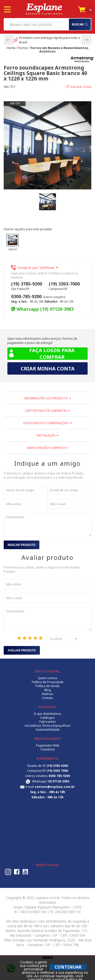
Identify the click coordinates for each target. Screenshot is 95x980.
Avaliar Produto (22, 650)
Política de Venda (47, 686)
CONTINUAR (68, 967)
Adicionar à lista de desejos (69, 87)
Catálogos (47, 718)
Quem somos (48, 678)
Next (86, 40)
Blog (48, 690)
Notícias (48, 694)
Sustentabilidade (48, 730)
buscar (80, 24)
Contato (47, 698)
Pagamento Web (48, 746)
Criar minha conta (48, 369)
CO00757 (13, 243)
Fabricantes (48, 722)
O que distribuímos (47, 714)
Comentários (47, 525)
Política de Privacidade (48, 682)
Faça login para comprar (41, 354)
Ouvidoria (48, 749)
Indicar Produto (22, 545)
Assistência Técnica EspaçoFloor (48, 726)
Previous (9, 40)
